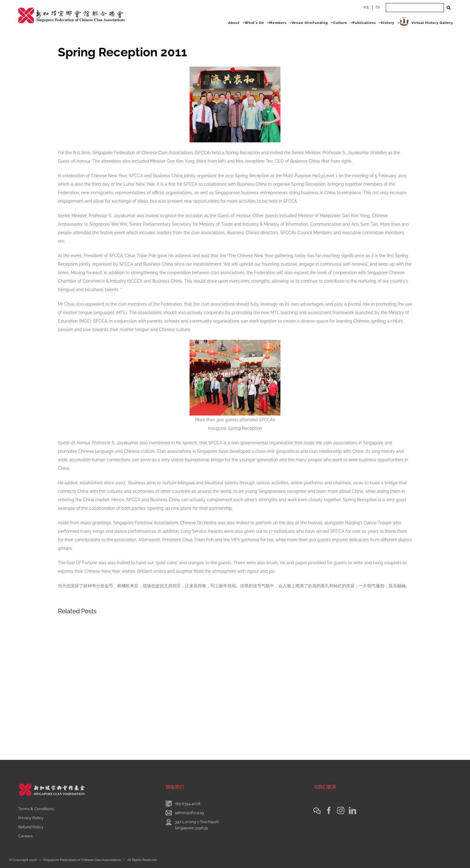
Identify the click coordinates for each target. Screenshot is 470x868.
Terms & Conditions (36, 809)
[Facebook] (329, 810)
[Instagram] (341, 810)
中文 (366, 7)
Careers (25, 836)
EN (378, 7)
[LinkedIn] (352, 810)
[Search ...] (415, 8)
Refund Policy (31, 827)
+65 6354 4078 (188, 804)
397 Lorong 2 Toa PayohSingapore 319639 (197, 825)
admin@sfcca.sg (189, 813)
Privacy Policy (31, 818)
